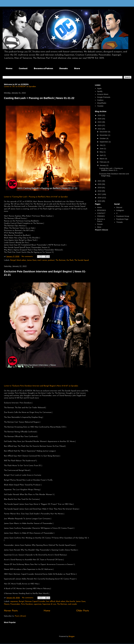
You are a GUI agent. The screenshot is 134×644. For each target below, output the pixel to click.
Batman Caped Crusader (35, 601)
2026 (100, 115)
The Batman (61, 260)
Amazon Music (103, 94)
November (104, 135)
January (103, 165)
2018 (100, 191)
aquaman (14, 601)
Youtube (100, 106)
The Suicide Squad (82, 260)
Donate (64, 68)
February (103, 162)
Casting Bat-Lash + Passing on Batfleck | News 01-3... (111, 169)
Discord (119, 207)
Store (77, 68)
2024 (100, 122)
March (102, 159)
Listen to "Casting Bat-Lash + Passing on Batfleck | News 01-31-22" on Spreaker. (36, 197)
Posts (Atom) (20, 616)
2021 (100, 181)
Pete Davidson (27, 604)
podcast (51, 260)
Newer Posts (11, 611)
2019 (100, 188)
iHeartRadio (102, 103)
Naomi (7, 604)
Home (9, 68)
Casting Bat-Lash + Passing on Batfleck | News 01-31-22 (39, 98)
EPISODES (101, 210)
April (102, 155)
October (103, 138)
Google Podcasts (104, 97)
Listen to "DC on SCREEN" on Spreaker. (20, 87)
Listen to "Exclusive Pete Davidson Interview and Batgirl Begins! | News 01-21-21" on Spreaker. (41, 386)
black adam (21, 260)
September (104, 142)
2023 (100, 125)
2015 (100, 201)
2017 (100, 194)
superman (38, 604)
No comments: (28, 257)
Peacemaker (15, 604)
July (102, 145)
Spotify (100, 91)
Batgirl (13, 260)
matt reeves (42, 260)
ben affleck (51, 601)
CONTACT (101, 213)
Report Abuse (102, 230)
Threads (119, 222)
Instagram (120, 210)
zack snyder (72, 604)
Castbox (100, 100)
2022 (100, 129)
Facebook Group (123, 216)
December (104, 132)
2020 (100, 184)
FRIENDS (101, 216)
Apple (99, 88)
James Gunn (32, 260)
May (102, 152)
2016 (100, 198)
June (102, 149)
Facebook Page (122, 219)
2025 (100, 119)
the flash (70, 260)
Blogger (72, 636)
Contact (23, 68)
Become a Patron (43, 68)
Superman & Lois (49, 604)
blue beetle (71, 601)
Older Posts (83, 611)
